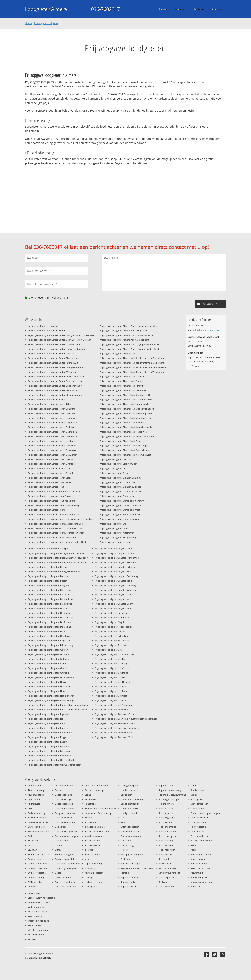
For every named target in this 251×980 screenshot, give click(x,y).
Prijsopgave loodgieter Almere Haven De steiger (52, 441)
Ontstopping (127, 845)
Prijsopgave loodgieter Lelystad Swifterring (116, 576)
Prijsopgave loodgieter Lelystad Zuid (113, 608)
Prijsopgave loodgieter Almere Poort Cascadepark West (56, 528)
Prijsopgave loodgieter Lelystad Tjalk (113, 581)
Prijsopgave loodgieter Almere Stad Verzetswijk (123, 445)
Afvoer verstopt (36, 795)
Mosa (123, 818)
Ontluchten (126, 841)
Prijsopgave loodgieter (46, 23)
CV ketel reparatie (37, 873)
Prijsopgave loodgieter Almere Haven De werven (52, 450)
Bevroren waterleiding (39, 832)
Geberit (59, 873)
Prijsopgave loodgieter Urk (108, 650)
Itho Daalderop (92, 855)
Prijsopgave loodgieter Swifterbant (112, 640)
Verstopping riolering (201, 855)
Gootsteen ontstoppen (96, 786)
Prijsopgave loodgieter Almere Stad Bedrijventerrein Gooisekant (132, 358)
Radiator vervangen (131, 864)
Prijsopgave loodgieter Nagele (110, 622)
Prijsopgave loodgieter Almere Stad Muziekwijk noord (127, 409)
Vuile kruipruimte (37, 907)
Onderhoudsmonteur (131, 836)
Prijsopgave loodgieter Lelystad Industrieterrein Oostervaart (58, 709)
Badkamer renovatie (38, 818)
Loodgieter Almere (46, 9)
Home (28, 23)
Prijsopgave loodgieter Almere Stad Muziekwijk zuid (126, 413)
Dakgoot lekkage (63, 795)
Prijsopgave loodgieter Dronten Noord (119, 482)
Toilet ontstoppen (200, 818)
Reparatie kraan (129, 887)
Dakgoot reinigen (64, 799)
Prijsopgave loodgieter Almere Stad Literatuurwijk (125, 404)
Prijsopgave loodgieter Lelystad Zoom (114, 604)
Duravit (59, 850)
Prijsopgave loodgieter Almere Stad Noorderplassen (125, 418)
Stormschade (197, 809)
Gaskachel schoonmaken (67, 864)
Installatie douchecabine (97, 832)
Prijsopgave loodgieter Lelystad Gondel (48, 663)
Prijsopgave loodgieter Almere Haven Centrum (51, 409)
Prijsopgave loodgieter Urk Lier (110, 686)
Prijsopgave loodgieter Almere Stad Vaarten (121, 441)
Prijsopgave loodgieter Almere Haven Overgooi (52, 464)
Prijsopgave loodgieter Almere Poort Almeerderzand (54, 514)
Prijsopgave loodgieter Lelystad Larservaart (50, 751)
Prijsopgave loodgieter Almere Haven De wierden (53, 455)
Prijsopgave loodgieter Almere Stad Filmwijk (122, 386)
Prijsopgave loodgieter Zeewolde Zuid (114, 737)
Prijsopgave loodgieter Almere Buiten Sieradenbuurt (54, 390)
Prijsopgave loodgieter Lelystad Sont (113, 571)
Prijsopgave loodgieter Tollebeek (111, 645)
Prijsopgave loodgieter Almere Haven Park (49, 468)
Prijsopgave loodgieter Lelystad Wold (114, 599)
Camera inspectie (36, 859)
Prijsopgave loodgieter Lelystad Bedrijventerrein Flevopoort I (59, 558)
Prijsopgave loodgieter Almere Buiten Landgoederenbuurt (57, 367)
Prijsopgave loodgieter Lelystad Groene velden (51, 677)
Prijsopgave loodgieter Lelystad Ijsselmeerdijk (51, 700)
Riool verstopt (166, 845)
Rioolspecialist (166, 855)
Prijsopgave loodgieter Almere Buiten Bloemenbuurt (54, 344)
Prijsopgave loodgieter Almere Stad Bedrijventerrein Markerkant (132, 363)
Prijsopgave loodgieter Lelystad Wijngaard (116, 590)
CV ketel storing (36, 877)
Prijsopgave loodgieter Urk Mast (111, 691)
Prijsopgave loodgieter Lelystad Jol (45, 719)
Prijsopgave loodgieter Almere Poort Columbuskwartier (56, 533)
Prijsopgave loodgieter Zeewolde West (114, 732)
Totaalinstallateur (199, 836)
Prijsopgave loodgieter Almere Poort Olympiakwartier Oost (129, 344)
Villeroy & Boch (36, 893)
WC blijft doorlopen (38, 930)
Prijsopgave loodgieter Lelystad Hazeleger (49, 686)
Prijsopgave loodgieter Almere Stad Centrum (122, 376)
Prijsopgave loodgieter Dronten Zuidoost (120, 487)
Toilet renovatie (198, 822)
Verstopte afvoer (199, 864)
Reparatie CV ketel (130, 877)
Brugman (32, 850)
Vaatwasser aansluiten (202, 841)
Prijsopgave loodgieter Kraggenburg (118, 537)
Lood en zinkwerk (130, 790)
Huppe (88, 818)
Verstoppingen (198, 859)
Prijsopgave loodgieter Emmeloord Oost (120, 510)
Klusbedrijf (90, 868)
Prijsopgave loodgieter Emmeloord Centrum (122, 501)
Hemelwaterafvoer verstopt (99, 813)
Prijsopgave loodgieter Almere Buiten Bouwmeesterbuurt (57, 349)
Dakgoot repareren (64, 809)
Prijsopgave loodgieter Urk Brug (111, 663)
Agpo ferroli (34, 799)
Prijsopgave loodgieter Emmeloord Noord (120, 505)
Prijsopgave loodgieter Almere (43, 326)
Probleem (125, 859)
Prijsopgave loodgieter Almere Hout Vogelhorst (52, 501)
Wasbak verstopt (36, 916)
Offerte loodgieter (130, 827)
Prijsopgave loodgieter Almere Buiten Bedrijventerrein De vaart (60, 340)
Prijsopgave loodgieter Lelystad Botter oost (50, 590)
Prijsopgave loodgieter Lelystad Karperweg (49, 728)
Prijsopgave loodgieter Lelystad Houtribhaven (51, 696)
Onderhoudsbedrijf (130, 832)
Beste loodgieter (36, 827)
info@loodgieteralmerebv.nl (207, 330)
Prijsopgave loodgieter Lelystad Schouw (115, 567)
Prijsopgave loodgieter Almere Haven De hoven (52, 427)
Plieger (124, 850)
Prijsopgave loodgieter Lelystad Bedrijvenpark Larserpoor (57, 553)
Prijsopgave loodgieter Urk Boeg (111, 659)
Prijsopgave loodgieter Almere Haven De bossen (52, 413)
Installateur (90, 822)
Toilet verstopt (198, 832)
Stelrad (194, 795)
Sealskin (163, 882)
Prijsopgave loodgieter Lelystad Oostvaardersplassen (55, 765)
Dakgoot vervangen (65, 822)
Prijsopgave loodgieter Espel (114, 528)
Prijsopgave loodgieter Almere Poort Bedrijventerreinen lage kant (61, 519)
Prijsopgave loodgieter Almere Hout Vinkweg (50, 496)
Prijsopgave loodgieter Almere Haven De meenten (53, 436)
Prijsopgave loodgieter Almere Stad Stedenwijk (123, 432)
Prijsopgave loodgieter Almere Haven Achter (50, 404)
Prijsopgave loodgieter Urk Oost (111, 696)
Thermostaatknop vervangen (205, 813)
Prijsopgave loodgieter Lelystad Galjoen (48, 650)
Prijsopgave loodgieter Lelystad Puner (114, 548)
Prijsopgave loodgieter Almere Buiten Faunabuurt (53, 363)
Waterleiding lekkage (38, 921)
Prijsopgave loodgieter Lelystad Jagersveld (49, 714)
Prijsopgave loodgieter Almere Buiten (47, 330)
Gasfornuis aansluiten (66, 859)
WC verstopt (34, 939)
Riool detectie (166, 809)
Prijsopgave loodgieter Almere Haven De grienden (53, 422)
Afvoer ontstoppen (37, 790)
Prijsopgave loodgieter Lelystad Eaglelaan (49, 640)
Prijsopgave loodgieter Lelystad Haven (47, 682)
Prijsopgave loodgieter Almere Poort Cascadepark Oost (56, 524)
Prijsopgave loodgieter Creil (113, 468)
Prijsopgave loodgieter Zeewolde (111, 709)
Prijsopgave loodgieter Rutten (110, 631)
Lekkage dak (91, 887)
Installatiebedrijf (93, 845)
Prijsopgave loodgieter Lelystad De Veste (48, 631)
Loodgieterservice (130, 809)
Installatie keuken (94, 836)
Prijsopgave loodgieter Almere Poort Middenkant (124, 340)
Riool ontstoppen (168, 836)
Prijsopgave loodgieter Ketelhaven (117, 533)
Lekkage (89, 877)
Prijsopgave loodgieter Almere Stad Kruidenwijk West (126, 399)
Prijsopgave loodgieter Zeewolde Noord (115, 723)
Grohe (88, 795)
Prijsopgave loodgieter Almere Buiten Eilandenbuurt (54, 358)
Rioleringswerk (166, 804)
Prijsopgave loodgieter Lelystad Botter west (50, 594)
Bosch (31, 845)
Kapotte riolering (93, 864)
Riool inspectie (166, 813)
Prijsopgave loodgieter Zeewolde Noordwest (117, 728)
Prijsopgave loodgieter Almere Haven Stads (50, 478)
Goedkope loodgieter (66, 887)
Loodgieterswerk (129, 813)
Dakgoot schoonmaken (67, 813)
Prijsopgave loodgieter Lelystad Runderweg (117, 558)
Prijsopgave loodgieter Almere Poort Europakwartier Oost (57, 542)
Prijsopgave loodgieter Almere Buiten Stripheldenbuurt (56, 395)
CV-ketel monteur (64, 786)
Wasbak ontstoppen (38, 912)
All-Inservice (34, 804)
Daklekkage (61, 827)
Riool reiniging (166, 841)
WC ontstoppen (36, 934)
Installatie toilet (93, 841)
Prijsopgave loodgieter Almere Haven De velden (52, 445)
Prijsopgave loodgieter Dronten (115, 473)
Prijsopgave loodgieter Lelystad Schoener (116, 562)
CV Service (33, 887)
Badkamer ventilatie (38, 822)
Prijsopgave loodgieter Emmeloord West (120, 514)
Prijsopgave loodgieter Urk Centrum (113, 668)
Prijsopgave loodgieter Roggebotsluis (114, 627)
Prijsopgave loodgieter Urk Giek (111, 677)
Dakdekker (60, 790)
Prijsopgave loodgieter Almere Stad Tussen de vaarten (127, 436)
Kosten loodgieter (94, 873)
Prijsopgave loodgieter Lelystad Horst (47, 691)
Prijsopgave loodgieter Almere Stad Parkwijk (122, 422)
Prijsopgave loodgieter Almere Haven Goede (50, 459)
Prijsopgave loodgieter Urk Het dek (112, 682)
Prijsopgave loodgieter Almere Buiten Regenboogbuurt (56, 381)
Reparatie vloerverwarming (172, 795)
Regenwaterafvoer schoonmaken (137, 868)
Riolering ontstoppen (169, 799)
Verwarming (197, 873)
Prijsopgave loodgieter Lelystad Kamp (47, 723)
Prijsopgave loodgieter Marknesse (112, 617)
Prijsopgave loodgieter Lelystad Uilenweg (116, 585)
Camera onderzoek (37, 864)
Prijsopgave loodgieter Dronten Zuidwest (120, 491)
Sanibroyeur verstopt (169, 873)
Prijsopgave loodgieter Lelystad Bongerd (48, 585)
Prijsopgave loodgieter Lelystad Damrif (47, 608)
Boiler (31, 836)
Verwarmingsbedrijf (201, 877)
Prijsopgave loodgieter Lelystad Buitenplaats (50, 599)
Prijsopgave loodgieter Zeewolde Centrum (116, 714)
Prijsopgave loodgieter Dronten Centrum (120, 478)
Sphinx (194, 786)
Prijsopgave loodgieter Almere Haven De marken (52, 432)
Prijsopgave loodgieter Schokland (112, 636)
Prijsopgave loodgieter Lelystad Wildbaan (116, 594)
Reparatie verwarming (170, 790)
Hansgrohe (90, 804)
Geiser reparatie (63, 877)
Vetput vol (196, 887)
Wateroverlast (35, 925)
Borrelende (33, 841)
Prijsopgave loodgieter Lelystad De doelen (49, 613)
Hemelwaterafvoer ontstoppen (100, 809)
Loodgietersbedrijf (130, 804)
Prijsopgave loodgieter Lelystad (115, 542)
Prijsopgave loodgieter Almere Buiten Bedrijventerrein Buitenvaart (61, 335)
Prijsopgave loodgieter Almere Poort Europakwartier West (129, 326)
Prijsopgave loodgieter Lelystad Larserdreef (50, 746)
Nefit (123, 822)
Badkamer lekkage (37, 813)
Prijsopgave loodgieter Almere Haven (47, 399)
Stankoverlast (197, 790)
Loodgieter (126, 795)
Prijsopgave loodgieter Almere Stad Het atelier (123, 390)
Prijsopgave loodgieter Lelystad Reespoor (116, 553)
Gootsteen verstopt (95, 790)
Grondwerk (90, 799)
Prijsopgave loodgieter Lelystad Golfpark (48, 659)
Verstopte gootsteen (201, 868)
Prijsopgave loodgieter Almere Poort (46, 510)
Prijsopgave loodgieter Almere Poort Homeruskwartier (127, 335)
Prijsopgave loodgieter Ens (113, 524)
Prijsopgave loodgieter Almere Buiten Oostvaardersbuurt (57, 376)
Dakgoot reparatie (64, 804)
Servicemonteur (167, 887)
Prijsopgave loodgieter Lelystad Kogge (47, 737)
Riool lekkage (165, 822)
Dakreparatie (61, 841)
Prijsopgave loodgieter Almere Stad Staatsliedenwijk (126, 427)
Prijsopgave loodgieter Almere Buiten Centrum (51, 353)
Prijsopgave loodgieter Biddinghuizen (118, 464)
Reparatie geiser (129, 882)
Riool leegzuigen (167, 818)
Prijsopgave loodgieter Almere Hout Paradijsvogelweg (55, 491)
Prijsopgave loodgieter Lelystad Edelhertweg (50, 645)
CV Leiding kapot (36, 882)
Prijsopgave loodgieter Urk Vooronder (114, 705)
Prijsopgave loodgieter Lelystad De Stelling (49, 627)
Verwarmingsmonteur (202, 882)
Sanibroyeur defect (168, 868)
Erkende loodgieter (65, 855)
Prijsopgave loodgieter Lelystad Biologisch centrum (54, 571)
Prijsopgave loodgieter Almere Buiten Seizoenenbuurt (55, 386)
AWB (30, 809)
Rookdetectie (165, 864)
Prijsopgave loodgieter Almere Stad (117, 353)
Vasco (194, 850)
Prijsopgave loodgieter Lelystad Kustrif (47, 742)
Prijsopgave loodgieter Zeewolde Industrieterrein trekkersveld (126, 719)
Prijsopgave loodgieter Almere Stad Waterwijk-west (125, 455)
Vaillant (194, 845)
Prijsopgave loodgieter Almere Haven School (50, 473)
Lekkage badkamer (94, 882)
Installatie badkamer (95, 827)
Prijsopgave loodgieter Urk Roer (111, 700)
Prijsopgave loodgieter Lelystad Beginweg (49, 567)
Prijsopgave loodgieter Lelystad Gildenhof (49, 654)
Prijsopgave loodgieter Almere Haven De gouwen (53, 418)
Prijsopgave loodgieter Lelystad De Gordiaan (50, 617)
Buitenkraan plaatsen (39, 855)
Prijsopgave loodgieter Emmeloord (117, 496)
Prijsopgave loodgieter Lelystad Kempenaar (50, 732)
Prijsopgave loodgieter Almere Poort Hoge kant (123, 330)
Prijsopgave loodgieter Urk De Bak (112, 673)
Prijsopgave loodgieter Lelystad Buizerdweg (50, 604)
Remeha (125, 873)
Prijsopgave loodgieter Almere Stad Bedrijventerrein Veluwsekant (132, 372)
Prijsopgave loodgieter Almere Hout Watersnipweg (53, 505)
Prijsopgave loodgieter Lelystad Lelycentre (49, 755)
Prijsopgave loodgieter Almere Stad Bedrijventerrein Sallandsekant (133, 367)
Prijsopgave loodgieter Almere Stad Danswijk (122, 381)
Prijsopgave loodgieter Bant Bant (116, 459)
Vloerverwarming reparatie (41, 898)
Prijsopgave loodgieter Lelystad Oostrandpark (51, 760)
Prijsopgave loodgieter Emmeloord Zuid (120, 519)
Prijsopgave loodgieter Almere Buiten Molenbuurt (53, 372)
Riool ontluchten (167, 832)
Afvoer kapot (34, 786)
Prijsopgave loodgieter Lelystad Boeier (47, 581)
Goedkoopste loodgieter (67, 882)
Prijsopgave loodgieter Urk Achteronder (115, 654)
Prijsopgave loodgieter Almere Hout (46, 487)
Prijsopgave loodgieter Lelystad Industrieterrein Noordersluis (59, 705)
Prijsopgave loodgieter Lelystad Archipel (48, 548)
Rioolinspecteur (167, 850)
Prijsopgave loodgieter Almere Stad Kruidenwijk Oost (126, 395)
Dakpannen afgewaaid (66, 832)
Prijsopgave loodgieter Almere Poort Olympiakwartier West (129, 349)
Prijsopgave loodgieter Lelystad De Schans (49, 622)
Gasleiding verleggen (65, 868)
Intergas (89, 850)
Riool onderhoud (167, 827)
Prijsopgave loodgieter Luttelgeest (112, 613)
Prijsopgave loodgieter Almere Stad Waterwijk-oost (125, 450)
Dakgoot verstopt (64, 818)
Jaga (87, 859)
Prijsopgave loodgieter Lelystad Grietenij (48, 673)
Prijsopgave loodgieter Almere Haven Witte (50, 482)
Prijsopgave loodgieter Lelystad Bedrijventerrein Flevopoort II (59, 562)
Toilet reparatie (198, 827)
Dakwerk (59, 845)
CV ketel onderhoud (38, 868)
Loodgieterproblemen (132, 799)
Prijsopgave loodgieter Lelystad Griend (47, 668)
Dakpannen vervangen (66, 836)
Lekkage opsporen (130, 786)
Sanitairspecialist (167, 877)
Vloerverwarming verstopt (41, 902)
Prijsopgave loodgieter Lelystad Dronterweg (50, 636)
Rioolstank (164, 859)
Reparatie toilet (166, 786)
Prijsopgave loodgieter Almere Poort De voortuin (53, 537)
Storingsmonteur (199, 804)
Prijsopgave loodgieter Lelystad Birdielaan (49, 576)
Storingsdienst (198, 799)
